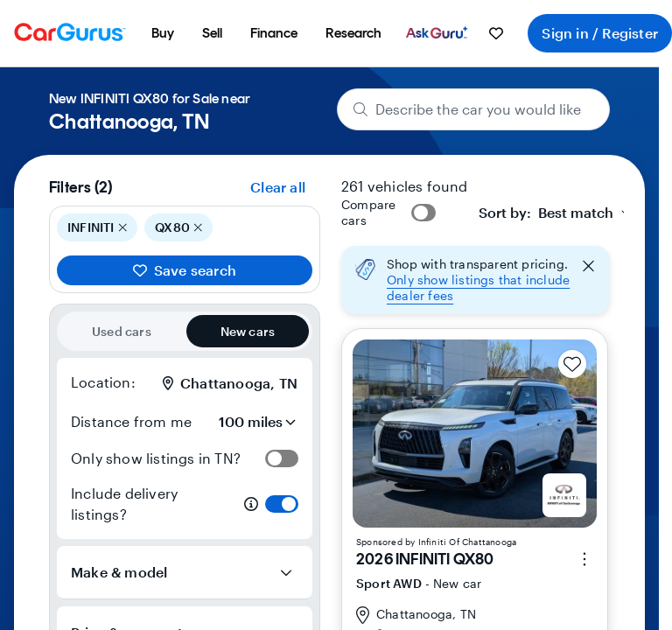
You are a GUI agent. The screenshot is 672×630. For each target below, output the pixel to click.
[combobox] (556, 213)
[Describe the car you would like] (474, 109)
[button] (476, 280)
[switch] (282, 458)
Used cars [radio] (122, 331)
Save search (185, 270)
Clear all (278, 187)
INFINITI (97, 227)
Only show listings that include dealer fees (478, 287)
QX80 (178, 227)
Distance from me (131, 421)
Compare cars (368, 212)
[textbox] (546, 213)
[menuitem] (163, 33)
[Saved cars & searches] (496, 33)
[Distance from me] (249, 422)
